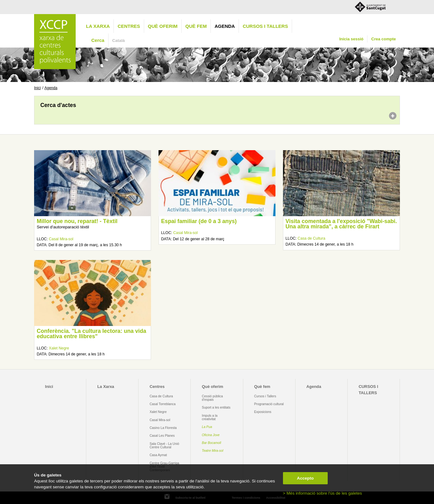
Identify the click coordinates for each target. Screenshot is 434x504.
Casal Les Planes (162, 436)
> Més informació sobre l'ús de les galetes (323, 493)
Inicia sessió (351, 39)
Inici (37, 88)
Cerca (98, 40)
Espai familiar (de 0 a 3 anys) (199, 221)
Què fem (196, 26)
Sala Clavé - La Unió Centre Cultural (164, 445)
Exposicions (263, 412)
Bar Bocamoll (212, 443)
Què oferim (163, 26)
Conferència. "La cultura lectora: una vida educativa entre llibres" (91, 334)
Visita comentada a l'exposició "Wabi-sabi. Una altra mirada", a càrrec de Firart (341, 224)
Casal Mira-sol (61, 239)
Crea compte (384, 39)
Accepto (305, 478)
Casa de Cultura (311, 238)
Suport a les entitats (216, 407)
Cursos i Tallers (265, 396)
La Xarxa (98, 26)
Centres (129, 26)
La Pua (207, 427)
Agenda (225, 26)
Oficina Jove (211, 435)
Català (119, 41)
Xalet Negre (59, 348)
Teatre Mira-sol (213, 451)
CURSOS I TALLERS (265, 26)
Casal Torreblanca (162, 404)
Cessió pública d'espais (212, 398)
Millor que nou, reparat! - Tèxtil (77, 221)
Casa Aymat (158, 455)
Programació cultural (269, 404)
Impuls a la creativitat (210, 417)
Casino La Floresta (163, 428)
